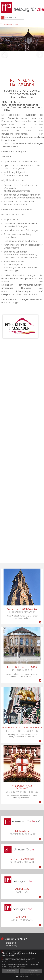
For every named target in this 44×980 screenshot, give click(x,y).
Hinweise (23, 967)
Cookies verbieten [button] (31, 971)
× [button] (42, 952)
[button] (22, 976)
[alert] (22, 965)
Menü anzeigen (11, 25)
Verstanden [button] (10, 971)
